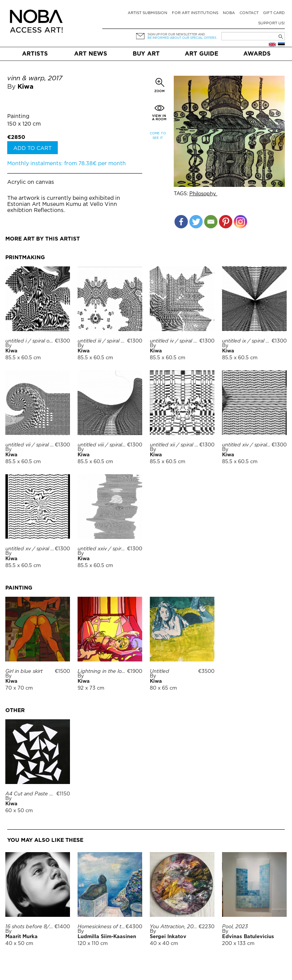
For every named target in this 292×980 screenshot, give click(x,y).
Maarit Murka (21, 937)
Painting (18, 116)
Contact (249, 13)
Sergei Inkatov (168, 937)
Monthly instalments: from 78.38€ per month (67, 164)
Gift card (274, 13)
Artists (35, 54)
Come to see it (158, 136)
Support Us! (271, 23)
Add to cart (33, 148)
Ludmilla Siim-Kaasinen (107, 937)
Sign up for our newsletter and (176, 34)
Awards (257, 54)
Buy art (146, 54)
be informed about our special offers (182, 38)
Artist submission (148, 13)
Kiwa (25, 87)
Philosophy (203, 194)
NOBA (229, 13)
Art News (91, 54)
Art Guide (202, 54)
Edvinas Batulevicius (248, 937)
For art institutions (195, 13)
